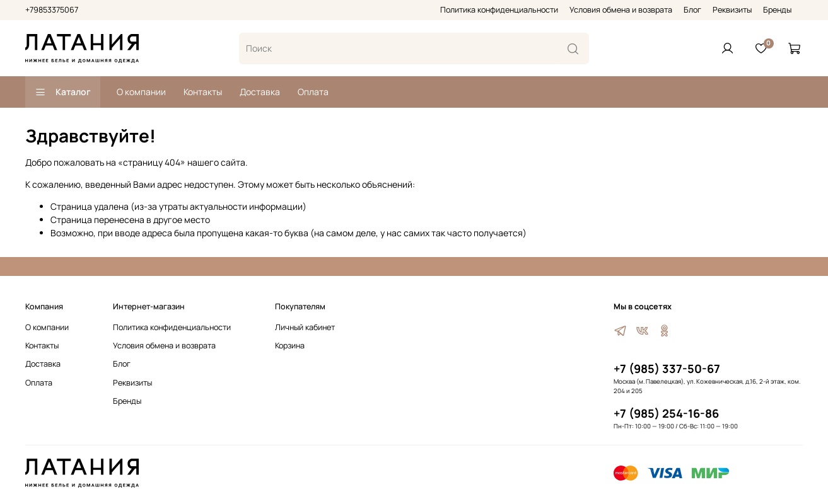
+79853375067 (52, 10)
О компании (141, 92)
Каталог (63, 92)
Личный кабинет (305, 327)
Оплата (313, 92)
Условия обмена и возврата (621, 10)
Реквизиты (732, 10)
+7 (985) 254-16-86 (666, 413)
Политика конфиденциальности (499, 10)
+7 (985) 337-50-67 (667, 369)
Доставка (260, 92)
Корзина (290, 346)
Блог (692, 10)
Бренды (777, 10)
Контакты (203, 92)
